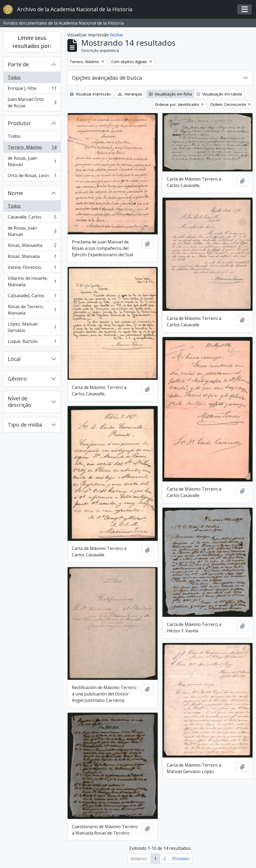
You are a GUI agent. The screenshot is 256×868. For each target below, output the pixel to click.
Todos (14, 77)
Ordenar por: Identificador (178, 104)
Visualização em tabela (219, 94)
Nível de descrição (20, 402)
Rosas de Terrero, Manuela (32, 310)
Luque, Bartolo (32, 342)
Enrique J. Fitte (32, 89)
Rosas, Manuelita (32, 246)
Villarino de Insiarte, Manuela (32, 281)
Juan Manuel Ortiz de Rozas (32, 102)
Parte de (18, 64)
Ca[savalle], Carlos (32, 297)
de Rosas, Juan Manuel (32, 161)
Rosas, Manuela (32, 257)
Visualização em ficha (170, 94)
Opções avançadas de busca (107, 78)
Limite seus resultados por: (32, 42)
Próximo (181, 859)
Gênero (17, 379)
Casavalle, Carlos (32, 218)
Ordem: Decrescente (229, 104)
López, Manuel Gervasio (32, 327)
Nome (15, 193)
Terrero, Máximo (32, 148)
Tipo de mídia (25, 425)
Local (14, 359)
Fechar (117, 35)
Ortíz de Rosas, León (32, 177)
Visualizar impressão (90, 94)
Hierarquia (130, 94)
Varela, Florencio (32, 268)
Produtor (19, 123)
